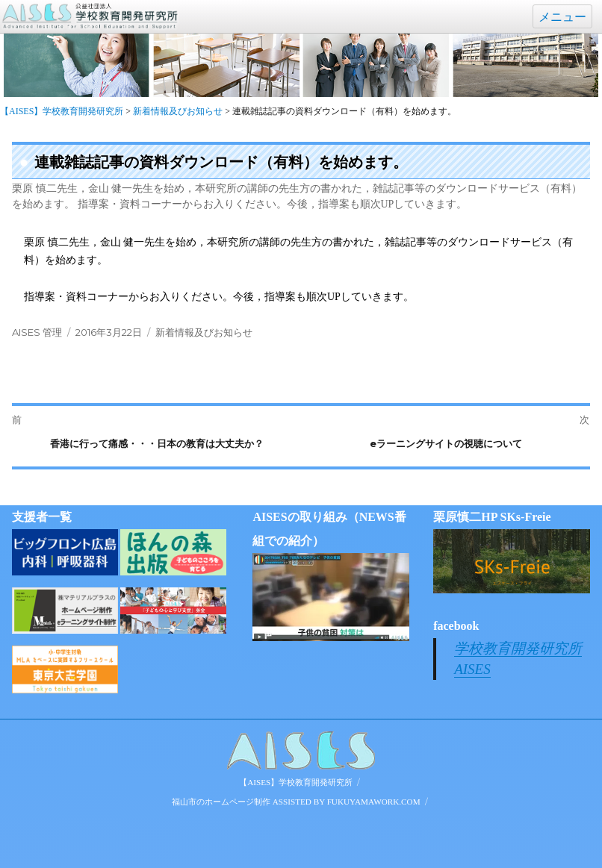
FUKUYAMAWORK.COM (374, 802)
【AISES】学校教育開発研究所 (296, 782)
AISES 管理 (37, 332)
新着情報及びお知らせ (204, 332)
